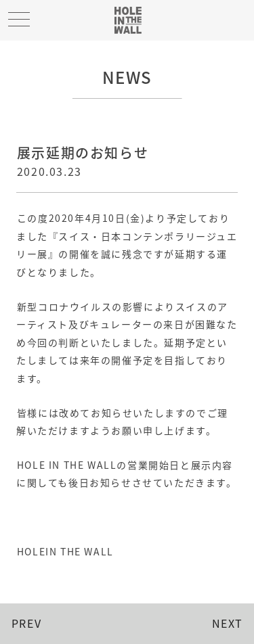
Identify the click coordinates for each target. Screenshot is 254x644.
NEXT (228, 623)
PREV (26, 623)
